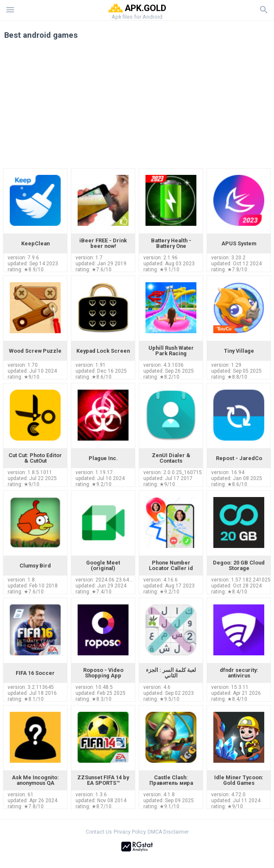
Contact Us (99, 832)
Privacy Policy (130, 832)
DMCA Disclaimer (168, 832)
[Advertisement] (137, 107)
